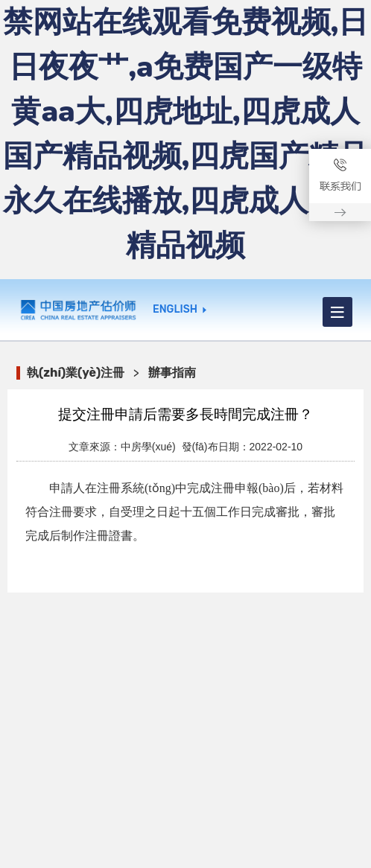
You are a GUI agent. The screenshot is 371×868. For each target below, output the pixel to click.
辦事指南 (172, 373)
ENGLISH (175, 310)
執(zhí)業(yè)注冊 (76, 373)
